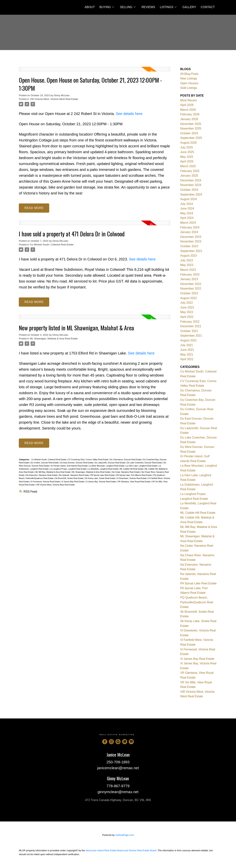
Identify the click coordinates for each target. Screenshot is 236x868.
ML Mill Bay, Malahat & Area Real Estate (53, 472)
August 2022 (189, 298)
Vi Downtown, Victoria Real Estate (132, 479)
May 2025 (187, 157)
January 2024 (189, 232)
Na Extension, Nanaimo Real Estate (42, 475)
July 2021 (187, 345)
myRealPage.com (125, 835)
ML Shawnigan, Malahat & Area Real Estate (54, 339)
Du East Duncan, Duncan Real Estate (77, 463)
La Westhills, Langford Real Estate (103, 469)
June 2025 (187, 152)
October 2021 (189, 331)
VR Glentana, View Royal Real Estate (134, 482)
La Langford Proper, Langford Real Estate (69, 469)
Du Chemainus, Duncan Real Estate (126, 460)
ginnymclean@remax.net (118, 792)
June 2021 (187, 350)
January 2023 (189, 279)
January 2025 (189, 176)
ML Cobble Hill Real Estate (132, 469)
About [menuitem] (90, 7)
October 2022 (189, 293)
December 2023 (191, 237)
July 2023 (187, 260)
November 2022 (191, 289)
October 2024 (189, 190)
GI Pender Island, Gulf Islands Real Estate (70, 466)
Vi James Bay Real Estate (73, 482)
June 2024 (187, 208)
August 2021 (189, 340)
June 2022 (187, 307)
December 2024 (191, 180)
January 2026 (189, 119)
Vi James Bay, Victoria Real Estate (101, 482)
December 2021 (191, 326)
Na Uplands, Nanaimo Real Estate (74, 475)
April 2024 (187, 218)
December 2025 (191, 124)
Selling (126, 7)
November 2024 (191, 185)
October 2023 (189, 246)
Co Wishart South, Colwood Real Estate (52, 245)
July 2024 (187, 204)
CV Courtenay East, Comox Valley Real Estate (88, 460)
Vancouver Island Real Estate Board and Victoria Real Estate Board (121, 850)
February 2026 (190, 114)
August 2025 (189, 143)
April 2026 (187, 105)
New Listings (189, 78)
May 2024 (187, 213)
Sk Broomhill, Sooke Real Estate (70, 479)
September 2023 (191, 251)
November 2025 (191, 128)
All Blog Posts (189, 74)
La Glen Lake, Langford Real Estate (142, 466)
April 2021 (187, 359)
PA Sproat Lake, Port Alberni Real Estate (134, 475)
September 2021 (191, 336)
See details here (129, 114)
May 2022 (187, 312)
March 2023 (188, 270)
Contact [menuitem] (208, 7)
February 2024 (190, 227)
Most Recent (189, 100)
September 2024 (191, 195)
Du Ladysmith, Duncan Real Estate (110, 463)
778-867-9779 (118, 786)
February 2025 (190, 171)
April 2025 (187, 161)
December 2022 (191, 284)
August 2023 (189, 256)
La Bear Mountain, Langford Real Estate (107, 466)
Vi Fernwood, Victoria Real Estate (46, 482)
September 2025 (191, 138)
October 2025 (189, 133)
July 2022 (187, 303)
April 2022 (187, 317)
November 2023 (191, 241)
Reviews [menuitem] (148, 7)
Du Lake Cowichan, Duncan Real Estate (145, 463)
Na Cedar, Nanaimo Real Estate (126, 472)
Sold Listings (189, 88)
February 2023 (190, 275)
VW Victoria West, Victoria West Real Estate (54, 99)
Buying (105, 7)
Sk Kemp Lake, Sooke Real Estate (100, 479)
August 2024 (189, 199)
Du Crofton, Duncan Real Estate (45, 463)
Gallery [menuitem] (189, 7)
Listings (167, 7)
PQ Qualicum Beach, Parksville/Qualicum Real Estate (197, 602)
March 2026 (188, 110)
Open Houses (189, 83)
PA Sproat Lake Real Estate (103, 475)
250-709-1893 (118, 762)
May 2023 (187, 265)
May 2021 (187, 355)
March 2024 (188, 223)
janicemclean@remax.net (118, 768)
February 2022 (190, 322)
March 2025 (188, 166)
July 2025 (187, 147)
